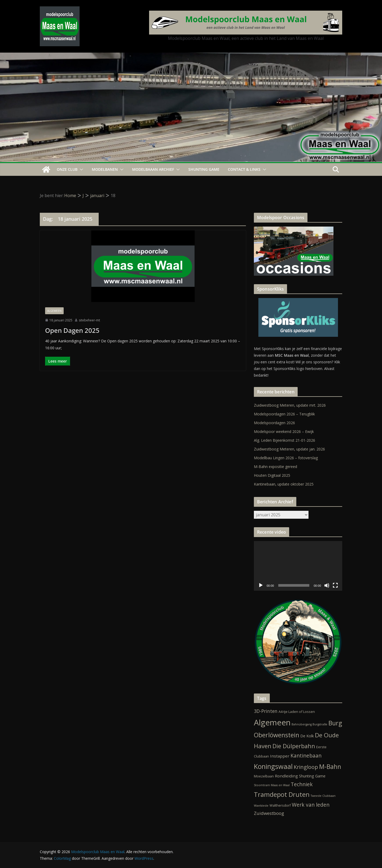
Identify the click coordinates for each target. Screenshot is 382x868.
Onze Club (67, 169)
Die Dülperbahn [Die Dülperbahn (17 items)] (294, 746)
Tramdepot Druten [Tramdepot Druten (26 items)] (282, 794)
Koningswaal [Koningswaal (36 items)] (273, 766)
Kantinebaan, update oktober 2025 (284, 484)
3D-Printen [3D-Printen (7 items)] (266, 711)
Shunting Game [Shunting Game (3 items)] (312, 776)
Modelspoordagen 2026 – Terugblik (284, 414)
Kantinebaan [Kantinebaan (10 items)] (306, 756)
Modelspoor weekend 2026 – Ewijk (284, 431)
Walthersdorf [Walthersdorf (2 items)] (280, 805)
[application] (298, 566)
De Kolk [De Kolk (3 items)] (307, 736)
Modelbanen (105, 169)
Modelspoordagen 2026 (274, 423)
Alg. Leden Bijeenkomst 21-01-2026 (285, 440)
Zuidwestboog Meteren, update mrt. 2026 (290, 405)
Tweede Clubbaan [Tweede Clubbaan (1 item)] (323, 796)
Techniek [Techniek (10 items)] (302, 784)
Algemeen (54, 311)
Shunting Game (204, 169)
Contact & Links (244, 169)
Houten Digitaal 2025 (272, 475)
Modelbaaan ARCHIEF (153, 169)
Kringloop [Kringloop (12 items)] (306, 767)
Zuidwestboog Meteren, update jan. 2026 (289, 449)
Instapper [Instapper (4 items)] (280, 756)
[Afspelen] (261, 585)
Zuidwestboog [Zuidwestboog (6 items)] (269, 813)
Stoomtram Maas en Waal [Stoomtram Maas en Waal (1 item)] (272, 785)
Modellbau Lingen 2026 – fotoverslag (286, 458)
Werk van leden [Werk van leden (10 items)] (311, 805)
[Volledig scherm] (335, 585)
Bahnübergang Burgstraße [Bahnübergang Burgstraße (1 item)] (309, 724)
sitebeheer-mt (89, 320)
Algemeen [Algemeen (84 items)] (272, 722)
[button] (80, 169)
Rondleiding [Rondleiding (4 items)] (286, 776)
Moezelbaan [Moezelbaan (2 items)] (264, 776)
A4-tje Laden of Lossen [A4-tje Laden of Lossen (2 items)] (297, 712)
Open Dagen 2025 (72, 330)
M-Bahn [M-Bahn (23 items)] (330, 767)
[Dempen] (327, 585)
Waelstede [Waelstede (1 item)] (261, 806)
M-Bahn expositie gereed (275, 467)
